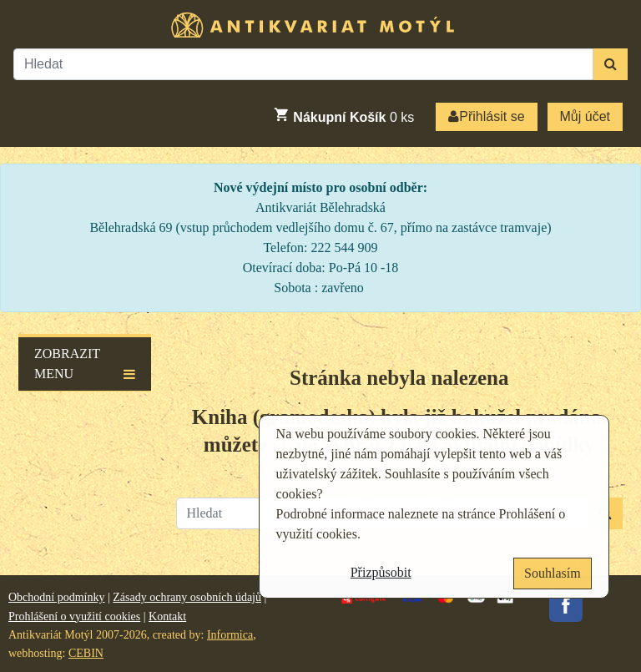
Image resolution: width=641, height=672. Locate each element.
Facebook (566, 605)
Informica (230, 635)
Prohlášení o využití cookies (74, 616)
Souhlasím (553, 573)
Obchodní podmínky (57, 597)
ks (343, 115)
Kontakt (167, 616)
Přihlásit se (486, 116)
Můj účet (585, 116)
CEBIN (86, 653)
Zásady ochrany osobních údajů (187, 597)
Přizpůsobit (381, 572)
